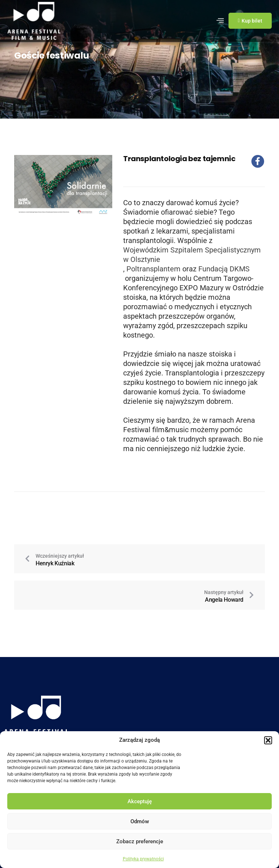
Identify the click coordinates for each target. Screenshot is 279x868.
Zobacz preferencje (140, 841)
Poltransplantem (153, 269)
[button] (268, 740)
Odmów (140, 821)
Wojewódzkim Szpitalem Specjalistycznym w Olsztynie (192, 255)
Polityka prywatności (143, 859)
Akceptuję (140, 801)
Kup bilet (250, 21)
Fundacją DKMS (224, 269)
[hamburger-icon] (220, 21)
